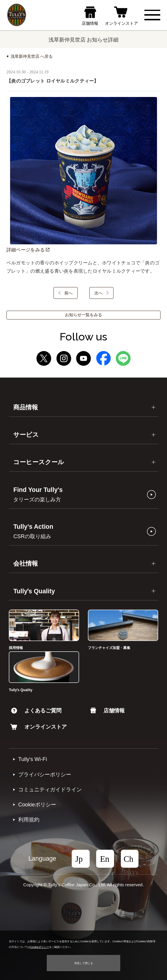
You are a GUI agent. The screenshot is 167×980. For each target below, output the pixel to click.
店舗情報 (107, 711)
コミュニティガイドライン (50, 790)
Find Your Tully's (38, 494)
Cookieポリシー (37, 805)
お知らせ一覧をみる (83, 315)
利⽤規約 (29, 820)
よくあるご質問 (36, 711)
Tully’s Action (33, 531)
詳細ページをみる (28, 250)
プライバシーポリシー (45, 775)
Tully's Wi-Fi (33, 759)
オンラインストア (39, 727)
